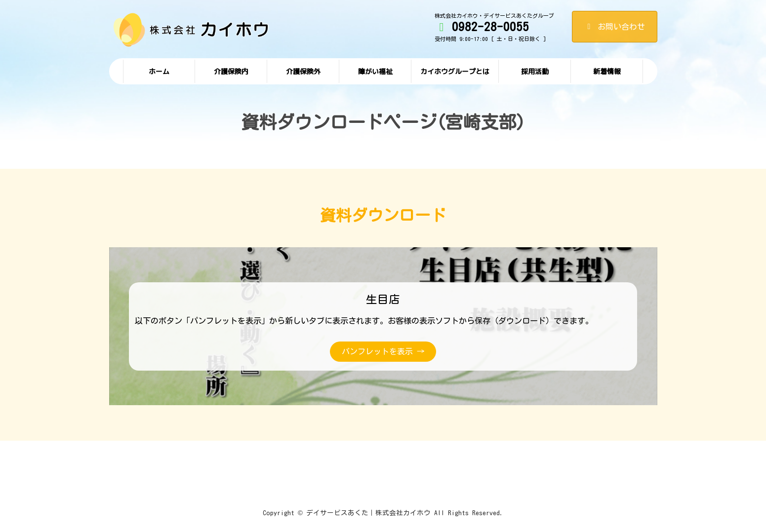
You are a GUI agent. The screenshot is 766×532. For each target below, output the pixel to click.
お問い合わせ (615, 27)
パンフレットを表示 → (383, 351)
